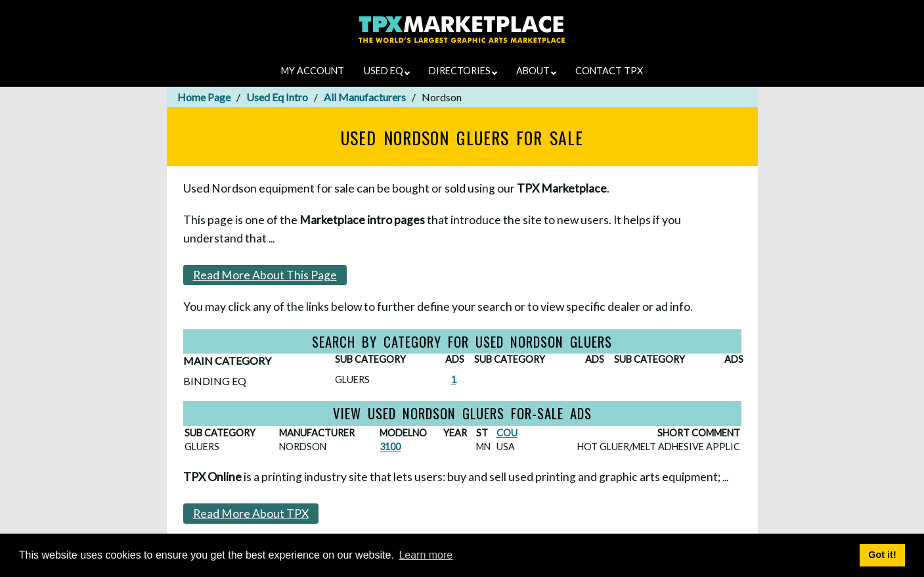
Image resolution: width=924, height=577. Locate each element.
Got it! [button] (882, 555)
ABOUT (536, 71)
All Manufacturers (365, 97)
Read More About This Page (265, 275)
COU (507, 433)
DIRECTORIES (463, 71)
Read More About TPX (251, 514)
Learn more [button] (426, 555)
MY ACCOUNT (313, 71)
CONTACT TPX (609, 71)
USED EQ (387, 71)
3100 (390, 447)
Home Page (204, 97)
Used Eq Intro (277, 97)
